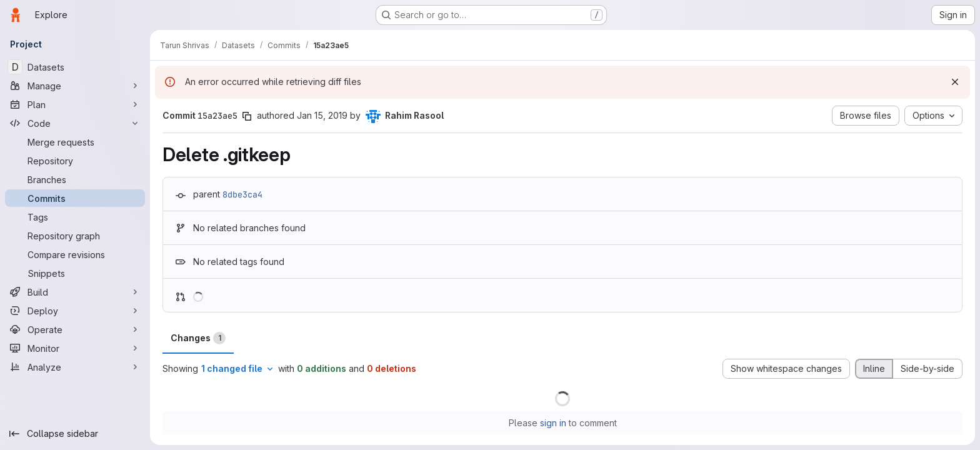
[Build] (75, 292)
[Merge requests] (75, 142)
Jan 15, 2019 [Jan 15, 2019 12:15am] (322, 115)
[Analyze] (75, 367)
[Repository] (75, 161)
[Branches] (75, 179)
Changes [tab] (198, 338)
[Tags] (75, 217)
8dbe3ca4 (242, 194)
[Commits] (75, 198)
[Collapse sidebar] (75, 434)
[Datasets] (75, 67)
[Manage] (75, 86)
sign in (553, 423)
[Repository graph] (75, 236)
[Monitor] (75, 348)
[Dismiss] (955, 82)
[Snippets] (75, 273)
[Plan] (75, 104)
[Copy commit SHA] (247, 116)
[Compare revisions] (75, 254)
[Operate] (75, 329)
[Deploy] (75, 311)
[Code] (75, 123)
